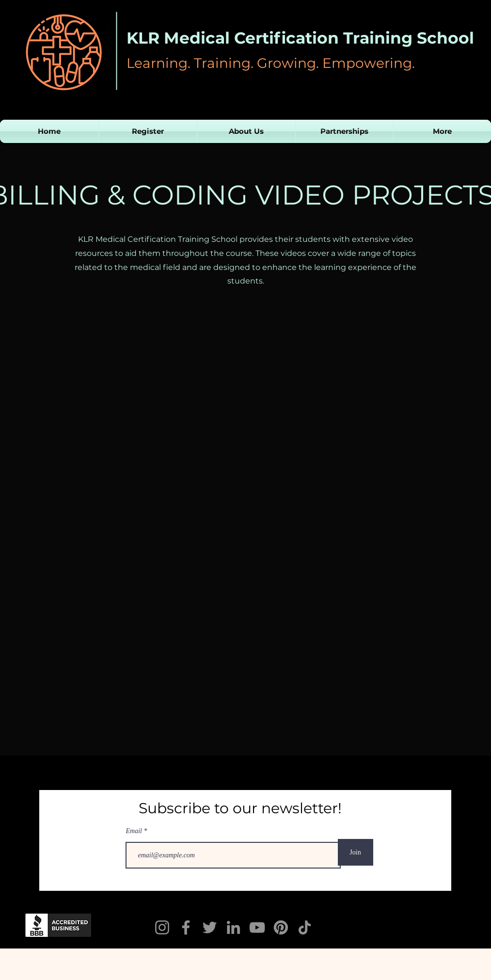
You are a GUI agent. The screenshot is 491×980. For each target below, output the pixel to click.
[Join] (356, 852)
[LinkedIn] (233, 927)
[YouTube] (257, 927)
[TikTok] (305, 927)
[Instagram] (162, 927)
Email (135, 831)
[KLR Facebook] (186, 927)
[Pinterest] (281, 927)
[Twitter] (210, 927)
